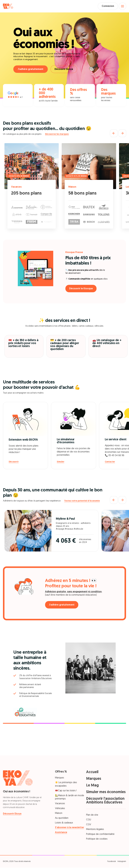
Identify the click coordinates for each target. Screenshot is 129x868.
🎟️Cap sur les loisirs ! (66, 791)
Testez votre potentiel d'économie (82, 501)
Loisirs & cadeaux (64, 823)
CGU (89, 820)
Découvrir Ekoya (64, 70)
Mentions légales (95, 830)
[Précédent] (114, 134)
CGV (89, 825)
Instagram (122, 862)
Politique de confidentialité (100, 835)
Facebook (112, 862)
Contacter (110, 462)
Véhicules (60, 809)
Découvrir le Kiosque (82, 289)
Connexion (107, 6)
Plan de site (92, 815)
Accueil (92, 773)
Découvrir (14, 462)
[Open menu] (122, 6)
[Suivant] (122, 134)
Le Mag (92, 786)
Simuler (61, 462)
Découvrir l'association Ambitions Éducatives (105, 801)
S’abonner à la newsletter (70, 828)
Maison (73, 187)
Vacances (17, 187)
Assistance (61, 833)
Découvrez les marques (57, 135)
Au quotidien (62, 818)
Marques (60, 778)
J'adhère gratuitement (31, 70)
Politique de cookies (97, 839)
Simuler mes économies (106, 793)
